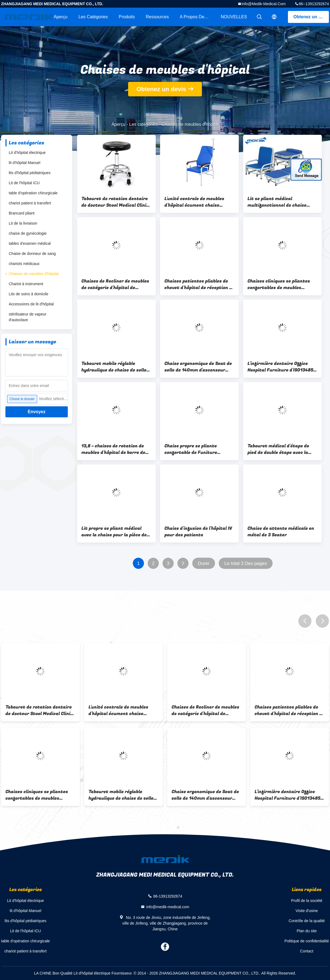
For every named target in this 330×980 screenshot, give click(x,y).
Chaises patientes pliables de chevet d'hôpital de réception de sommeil (199, 284)
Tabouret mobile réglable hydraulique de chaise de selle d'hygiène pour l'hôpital (114, 367)
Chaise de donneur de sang (32, 254)
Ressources (157, 17)
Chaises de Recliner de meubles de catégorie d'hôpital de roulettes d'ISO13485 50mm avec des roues (115, 284)
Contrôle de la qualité (307, 921)
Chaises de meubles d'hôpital (34, 274)
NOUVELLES (234, 17)
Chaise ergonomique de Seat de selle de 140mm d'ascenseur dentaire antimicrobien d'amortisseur (198, 367)
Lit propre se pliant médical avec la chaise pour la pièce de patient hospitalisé (114, 532)
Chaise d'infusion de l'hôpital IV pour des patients (198, 532)
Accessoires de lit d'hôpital (31, 304)
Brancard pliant (22, 213)
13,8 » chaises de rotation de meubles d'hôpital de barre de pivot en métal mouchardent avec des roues (113, 449)
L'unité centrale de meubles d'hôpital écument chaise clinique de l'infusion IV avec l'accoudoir (195, 202)
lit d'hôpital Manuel (25, 163)
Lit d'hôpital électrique (27, 153)
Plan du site (307, 931)
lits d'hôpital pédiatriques (30, 173)
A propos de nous (198, 17)
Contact (307, 951)
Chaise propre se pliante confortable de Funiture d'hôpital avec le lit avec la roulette (193, 449)
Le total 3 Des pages (246, 563)
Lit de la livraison (23, 223)
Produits (127, 17)
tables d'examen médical (30, 243)
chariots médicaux (24, 264)
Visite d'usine (307, 911)
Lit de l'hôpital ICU (24, 183)
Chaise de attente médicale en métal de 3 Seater (281, 532)
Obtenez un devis (311, 17)
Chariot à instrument (26, 284)
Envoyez (37, 412)
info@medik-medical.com (263, 4)
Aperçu (61, 17)
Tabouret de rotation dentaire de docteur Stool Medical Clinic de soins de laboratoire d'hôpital (115, 202)
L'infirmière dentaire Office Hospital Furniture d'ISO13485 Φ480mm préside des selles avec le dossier (280, 367)
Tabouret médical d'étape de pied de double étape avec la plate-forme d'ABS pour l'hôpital (282, 449)
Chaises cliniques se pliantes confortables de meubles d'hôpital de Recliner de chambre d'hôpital (279, 284)
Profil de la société (307, 901)
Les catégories (93, 17)
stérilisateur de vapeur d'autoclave (28, 317)
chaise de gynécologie (28, 233)
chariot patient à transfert (30, 203)
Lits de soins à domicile (29, 294)
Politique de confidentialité (307, 941)
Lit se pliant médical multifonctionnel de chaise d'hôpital (277, 202)
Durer (204, 563)
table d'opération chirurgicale (33, 193)
